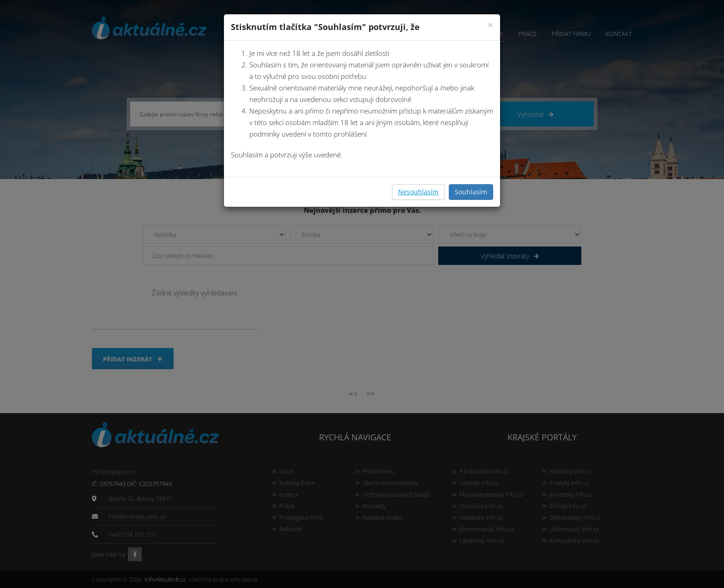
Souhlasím (471, 192)
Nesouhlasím (418, 192)
